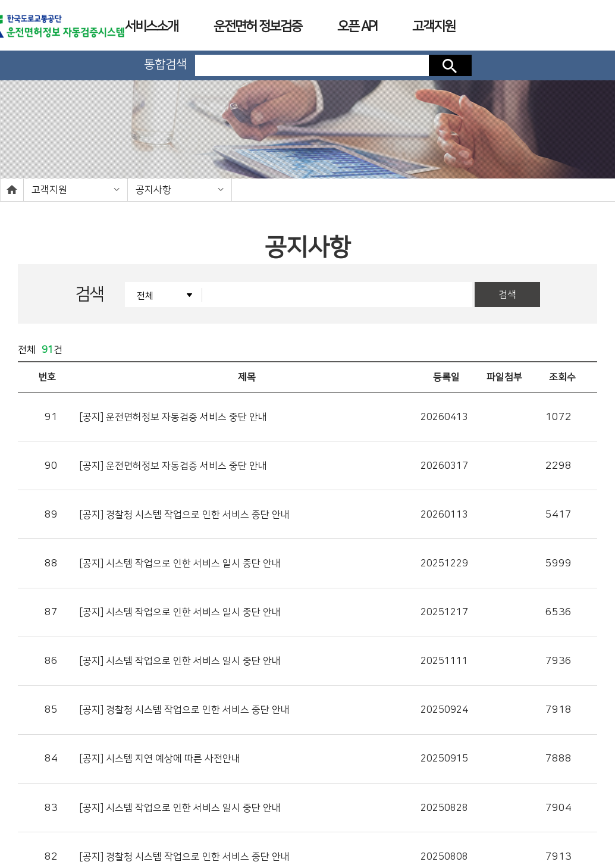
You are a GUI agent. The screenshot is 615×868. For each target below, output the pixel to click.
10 (399, 724)
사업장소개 (372, 827)
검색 (450, 65)
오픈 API (357, 26)
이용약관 (314, 827)
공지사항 (153, 190)
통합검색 (165, 64)
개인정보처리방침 (250, 827)
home (12, 190)
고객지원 (49, 190)
